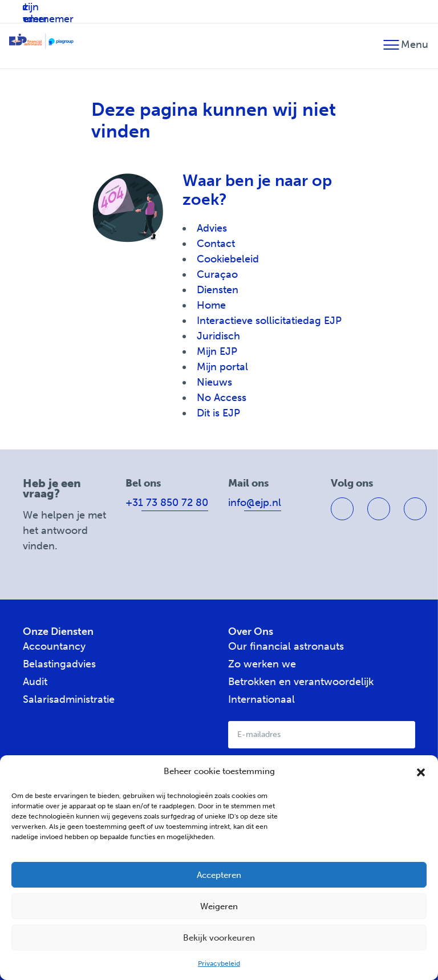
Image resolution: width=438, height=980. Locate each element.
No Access (222, 398)
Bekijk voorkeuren (219, 938)
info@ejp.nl (255, 503)
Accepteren (219, 875)
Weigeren (219, 906)
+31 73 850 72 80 (167, 503)
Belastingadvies (59, 664)
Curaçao (217, 274)
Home (211, 305)
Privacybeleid (219, 963)
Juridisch (218, 336)
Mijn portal (222, 367)
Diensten (218, 290)
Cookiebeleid (228, 259)
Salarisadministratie (69, 699)
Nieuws (214, 382)
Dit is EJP (218, 413)
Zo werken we (262, 664)
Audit (35, 682)
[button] (421, 772)
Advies (212, 228)
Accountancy (54, 646)
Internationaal (261, 699)
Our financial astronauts (286, 646)
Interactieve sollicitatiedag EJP (269, 321)
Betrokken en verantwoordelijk (301, 682)
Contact (216, 244)
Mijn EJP (217, 351)
